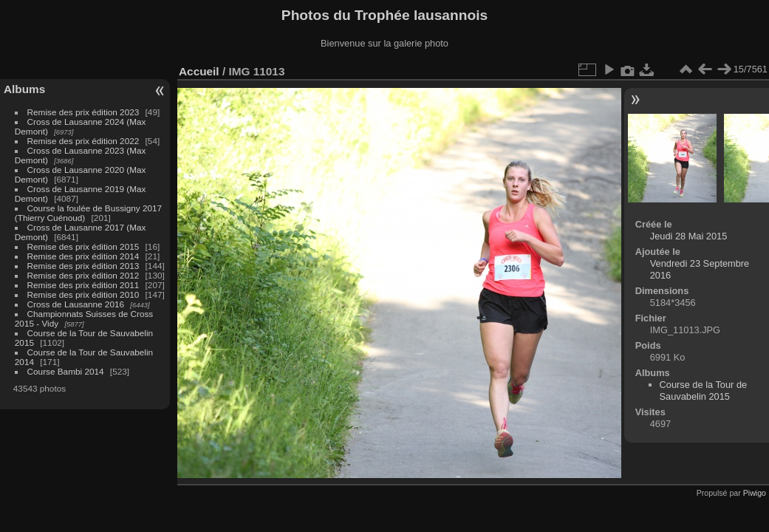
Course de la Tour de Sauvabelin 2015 (704, 391)
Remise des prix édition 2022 (83, 141)
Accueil (199, 71)
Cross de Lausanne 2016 (76, 304)
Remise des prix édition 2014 (83, 256)
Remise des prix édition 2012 (83, 275)
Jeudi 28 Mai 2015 (689, 236)
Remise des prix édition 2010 (83, 294)
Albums (24, 89)
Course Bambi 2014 (66, 371)
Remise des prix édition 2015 (83, 246)
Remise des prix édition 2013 (83, 266)
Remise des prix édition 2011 (83, 285)
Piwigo (755, 493)
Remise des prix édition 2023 (83, 112)
